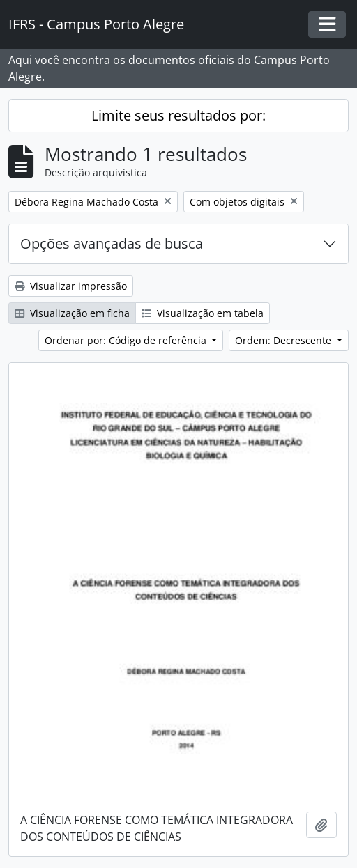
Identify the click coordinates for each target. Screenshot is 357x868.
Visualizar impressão (71, 286)
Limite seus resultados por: (178, 115)
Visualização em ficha (72, 313)
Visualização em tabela (203, 313)
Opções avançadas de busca (112, 243)
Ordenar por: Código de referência (127, 340)
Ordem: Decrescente (284, 340)
